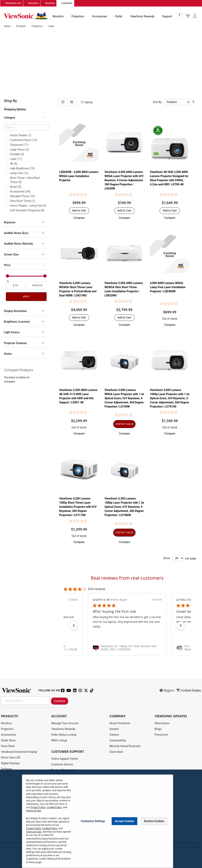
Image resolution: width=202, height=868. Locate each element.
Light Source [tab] (12, 332)
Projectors (78, 17)
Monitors (58, 17)
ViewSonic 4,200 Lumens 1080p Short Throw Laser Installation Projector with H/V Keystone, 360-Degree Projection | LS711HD (78, 507)
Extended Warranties (64, 793)
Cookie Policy (117, 839)
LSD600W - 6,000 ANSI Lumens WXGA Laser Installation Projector (79, 176)
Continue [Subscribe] (60, 701)
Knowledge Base (61, 805)
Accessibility (59, 810)
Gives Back (116, 752)
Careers (114, 735)
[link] (127, 648)
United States (189, 691)
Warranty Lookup (62, 787)
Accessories (100, 17)
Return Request (61, 822)
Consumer (67, 3)
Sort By (157, 102)
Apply (26, 297)
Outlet (119, 17)
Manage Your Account (65, 723)
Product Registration (64, 770)
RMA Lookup (59, 741)
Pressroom (161, 735)
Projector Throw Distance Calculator (73, 816)
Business (50, 3)
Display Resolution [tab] (15, 311)
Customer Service (62, 765)
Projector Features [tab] (15, 343)
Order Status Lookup (64, 735)
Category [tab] (10, 118)
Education (33, 3)
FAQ (54, 799)
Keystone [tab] (10, 222)
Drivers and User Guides (66, 776)
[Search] (26, 127)
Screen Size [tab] (11, 254)
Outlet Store (8, 741)
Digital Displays (10, 763)
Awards (114, 729)
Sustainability (118, 741)
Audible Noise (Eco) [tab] (16, 233)
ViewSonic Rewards (142, 17)
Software (7, 769)
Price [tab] (7, 265)
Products (21, 26)
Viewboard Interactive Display (19, 752)
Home (7, 26)
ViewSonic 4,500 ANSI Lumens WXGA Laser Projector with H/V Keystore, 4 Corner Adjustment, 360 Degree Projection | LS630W (124, 180)
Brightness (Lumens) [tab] (17, 322)
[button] (79, 218)
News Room (162, 723)
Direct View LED (11, 758)
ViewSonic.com (13, 3)
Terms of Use (101, 839)
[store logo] (26, 16)
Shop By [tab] (10, 101)
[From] (15, 285)
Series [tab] (8, 354)
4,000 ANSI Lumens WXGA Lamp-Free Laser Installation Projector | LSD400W (168, 287)
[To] (37, 285)
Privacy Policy (85, 839)
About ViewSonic (120, 723)
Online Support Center (65, 759)
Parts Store (8, 746)
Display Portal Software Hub (69, 782)
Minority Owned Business (125, 746)
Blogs (158, 729)
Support (167, 17)
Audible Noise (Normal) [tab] (18, 244)
